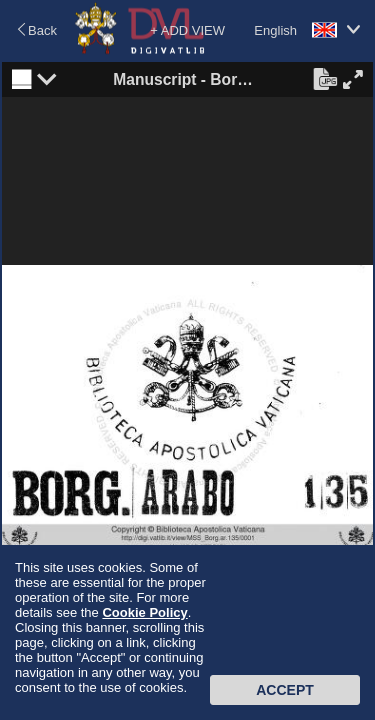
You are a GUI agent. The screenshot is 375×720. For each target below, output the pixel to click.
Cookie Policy (144, 612)
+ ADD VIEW (187, 30)
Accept (285, 690)
